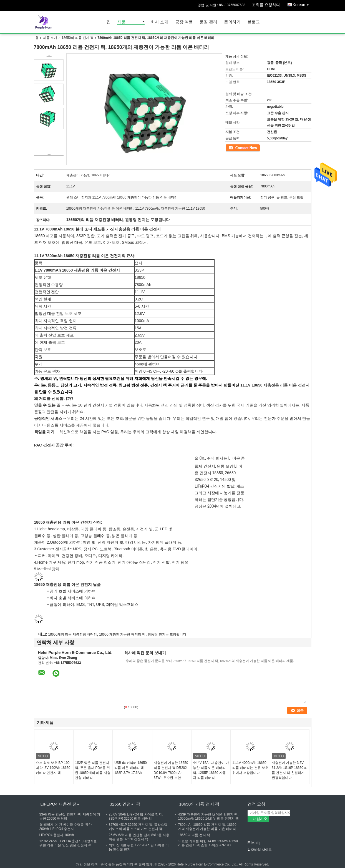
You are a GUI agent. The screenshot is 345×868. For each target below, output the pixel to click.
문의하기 (232, 22)
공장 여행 (184, 22)
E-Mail (253, 843)
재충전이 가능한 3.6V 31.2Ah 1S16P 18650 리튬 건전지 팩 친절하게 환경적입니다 (290, 770)
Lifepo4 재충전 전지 (61, 804)
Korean (302, 4)
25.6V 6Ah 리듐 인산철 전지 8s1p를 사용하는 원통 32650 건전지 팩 (139, 837)
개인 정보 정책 (87, 864)
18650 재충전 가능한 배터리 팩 (122, 634)
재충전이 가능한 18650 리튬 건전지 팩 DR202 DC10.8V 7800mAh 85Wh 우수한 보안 (171, 770)
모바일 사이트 (260, 850)
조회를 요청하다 (266, 5)
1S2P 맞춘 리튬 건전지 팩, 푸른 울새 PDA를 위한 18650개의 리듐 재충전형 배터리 (93, 770)
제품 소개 (50, 38)
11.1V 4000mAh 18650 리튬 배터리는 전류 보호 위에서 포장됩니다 (250, 768)
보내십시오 (258, 819)
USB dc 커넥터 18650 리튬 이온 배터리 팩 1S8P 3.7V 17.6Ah (131, 768)
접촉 (229, 147)
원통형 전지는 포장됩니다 (167, 634)
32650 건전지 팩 (125, 804)
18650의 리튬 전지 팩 (78, 38)
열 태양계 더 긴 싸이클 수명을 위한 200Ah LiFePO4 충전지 (66, 827)
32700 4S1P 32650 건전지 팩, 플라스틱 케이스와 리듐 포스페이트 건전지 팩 (138, 827)
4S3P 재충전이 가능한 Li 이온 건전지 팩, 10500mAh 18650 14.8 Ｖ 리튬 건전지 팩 (209, 816)
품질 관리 (208, 22)
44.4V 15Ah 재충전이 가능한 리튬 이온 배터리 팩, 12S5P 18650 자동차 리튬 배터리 (211, 770)
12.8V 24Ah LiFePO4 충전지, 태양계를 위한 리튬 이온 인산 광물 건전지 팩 (68, 843)
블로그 (254, 22)
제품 (122, 22)
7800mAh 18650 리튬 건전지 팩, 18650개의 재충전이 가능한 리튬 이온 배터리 (207, 827)
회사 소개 (160, 22)
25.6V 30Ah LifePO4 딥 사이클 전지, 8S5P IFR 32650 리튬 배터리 (136, 816)
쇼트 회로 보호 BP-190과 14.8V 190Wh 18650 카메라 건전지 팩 (53, 768)
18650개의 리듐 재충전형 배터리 (73, 634)
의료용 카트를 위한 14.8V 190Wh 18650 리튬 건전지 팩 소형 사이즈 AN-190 (208, 843)
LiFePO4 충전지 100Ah (57, 835)
